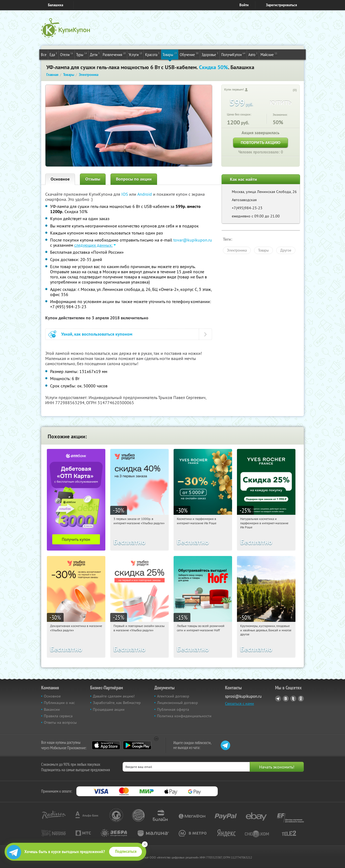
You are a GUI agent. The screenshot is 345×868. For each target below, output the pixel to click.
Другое (286, 250)
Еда (53, 54)
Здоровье (210, 54)
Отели (67, 54)
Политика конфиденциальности (184, 716)
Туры (82, 54)
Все (44, 54)
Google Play (137, 745)
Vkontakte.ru (286, 699)
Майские (269, 54)
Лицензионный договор (178, 703)
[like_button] (289, 90)
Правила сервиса (58, 716)
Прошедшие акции (109, 709)
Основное (60, 179)
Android (145, 194)
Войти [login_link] (244, 5)
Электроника (237, 250)
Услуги (135, 54)
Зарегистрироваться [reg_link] (281, 5)
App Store (106, 745)
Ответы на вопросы (60, 722)
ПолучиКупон (233, 54)
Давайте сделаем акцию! (114, 696)
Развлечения (114, 54)
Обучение (189, 54)
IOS (125, 194)
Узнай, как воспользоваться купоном (97, 334)
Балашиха (56, 5)
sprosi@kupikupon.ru (243, 696)
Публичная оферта (173, 709)
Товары (170, 54)
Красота (152, 54)
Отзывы (93, 179)
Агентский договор (173, 696)
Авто (253, 54)
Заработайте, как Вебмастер (117, 703)
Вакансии (52, 709)
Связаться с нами (240, 703)
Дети (95, 54)
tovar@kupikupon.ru (193, 240)
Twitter (293, 699)
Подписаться (126, 851)
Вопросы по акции (134, 179)
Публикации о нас (59, 703)
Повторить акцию (261, 142)
